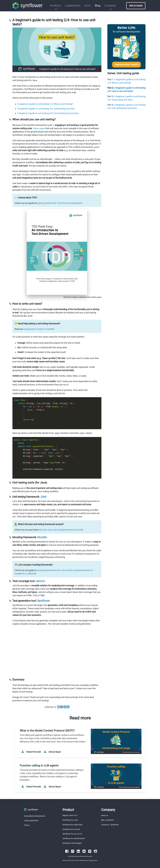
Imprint (90, 856)
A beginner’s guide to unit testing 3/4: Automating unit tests (46, 109)
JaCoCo (40, 581)
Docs (87, 6)
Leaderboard (73, 6)
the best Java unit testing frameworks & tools (61, 530)
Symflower (44, 601)
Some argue (39, 128)
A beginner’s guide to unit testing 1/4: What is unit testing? (45, 104)
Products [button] (55, 6)
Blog (98, 6)
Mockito (42, 537)
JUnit (43, 497)
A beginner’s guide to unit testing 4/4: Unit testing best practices (48, 113)
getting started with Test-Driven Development (60, 203)
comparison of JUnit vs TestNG (39, 329)
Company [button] (110, 6)
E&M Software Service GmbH (80, 856)
